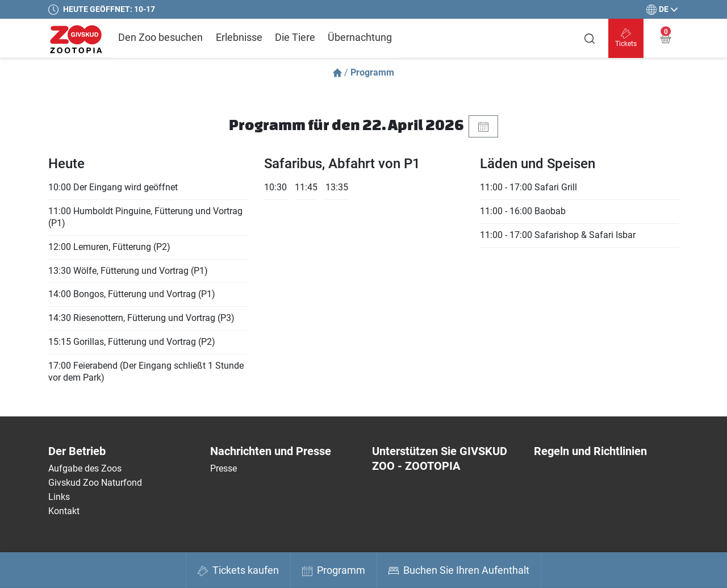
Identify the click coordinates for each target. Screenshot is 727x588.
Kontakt (64, 511)
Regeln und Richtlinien (590, 451)
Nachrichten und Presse (271, 451)
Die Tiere (295, 37)
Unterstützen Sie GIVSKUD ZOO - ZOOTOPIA (440, 458)
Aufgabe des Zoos (85, 468)
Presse (223, 468)
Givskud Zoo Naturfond (95, 483)
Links (59, 497)
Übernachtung (360, 37)
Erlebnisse (239, 37)
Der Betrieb (77, 451)
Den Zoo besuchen (160, 37)
